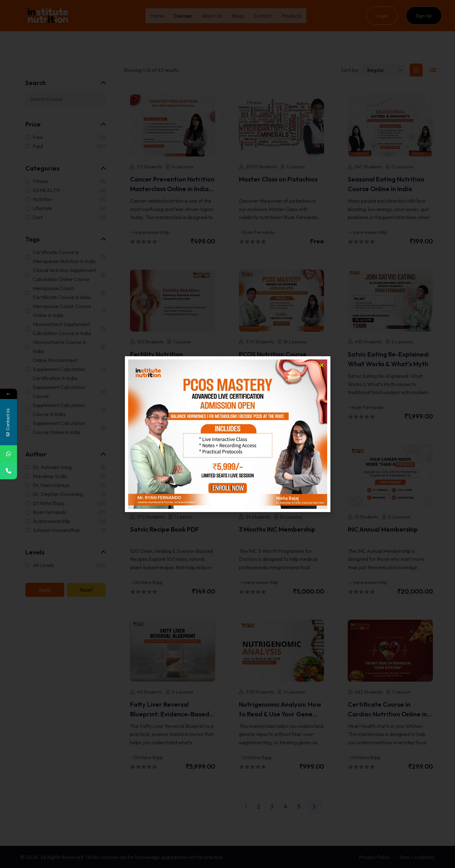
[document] (227, 434)
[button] (322, 365)
